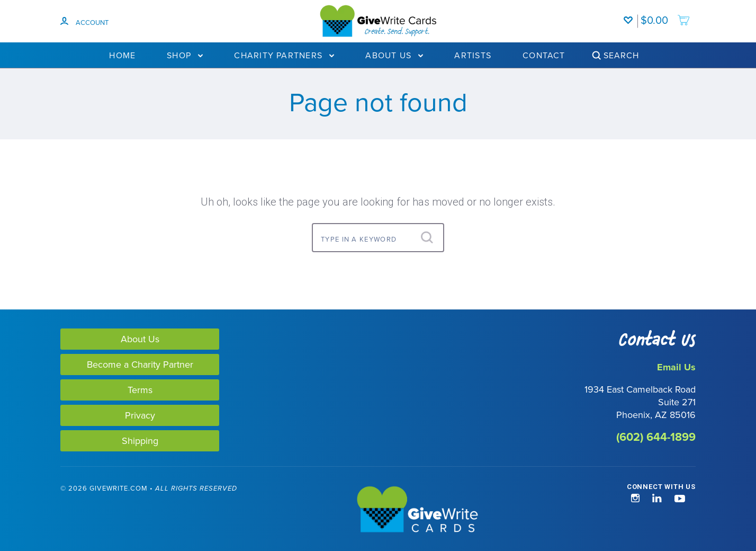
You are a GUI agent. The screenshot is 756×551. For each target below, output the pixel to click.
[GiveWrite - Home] (378, 510)
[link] (52, 510)
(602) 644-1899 (656, 437)
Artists (473, 55)
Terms (140, 390)
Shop (185, 55)
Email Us (676, 367)
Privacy (140, 415)
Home (122, 55)
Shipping (140, 441)
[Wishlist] (631, 15)
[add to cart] (665, 15)
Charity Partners (284, 55)
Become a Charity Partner (140, 364)
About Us (394, 55)
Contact (544, 55)
